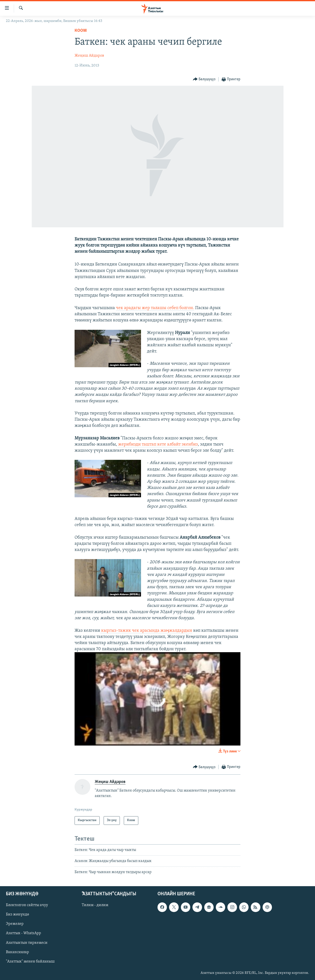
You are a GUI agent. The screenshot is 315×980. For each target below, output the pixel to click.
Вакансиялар (17, 952)
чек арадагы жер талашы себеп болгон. (155, 308)
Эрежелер (15, 924)
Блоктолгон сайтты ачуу (27, 905)
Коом (81, 31)
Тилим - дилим (95, 905)
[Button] (204, 79)
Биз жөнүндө (17, 914)
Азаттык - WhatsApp (24, 933)
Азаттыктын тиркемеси (27, 943)
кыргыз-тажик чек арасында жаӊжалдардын (146, 631)
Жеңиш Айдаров (89, 56)
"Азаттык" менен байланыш (30, 962)
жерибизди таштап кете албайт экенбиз (157, 444)
